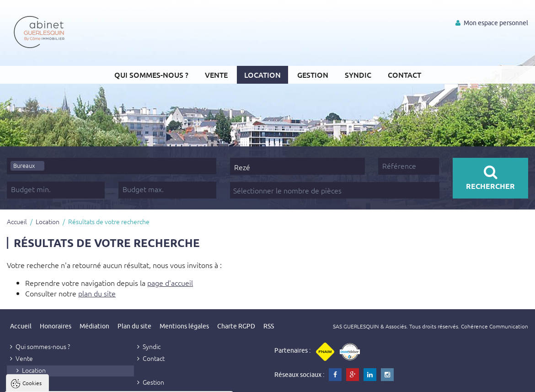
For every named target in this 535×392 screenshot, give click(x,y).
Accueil (17, 221)
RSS (269, 326)
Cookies (32, 270)
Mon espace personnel (492, 23)
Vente (216, 75)
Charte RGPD (236, 326)
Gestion (313, 75)
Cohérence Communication (495, 326)
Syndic (358, 75)
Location (262, 75)
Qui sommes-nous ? (151, 75)
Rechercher (490, 178)
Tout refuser (122, 381)
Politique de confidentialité (53, 359)
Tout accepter (64, 381)
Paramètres (177, 381)
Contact (404, 75)
